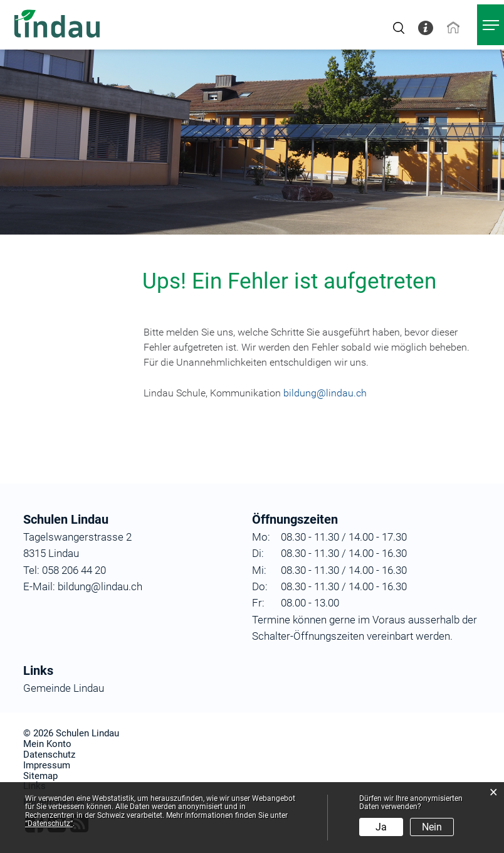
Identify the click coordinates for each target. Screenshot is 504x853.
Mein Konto (47, 744)
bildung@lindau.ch (325, 393)
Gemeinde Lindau (64, 688)
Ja (381, 827)
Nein (432, 827)
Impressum (47, 765)
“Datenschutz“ (49, 824)
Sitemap (40, 776)
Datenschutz (49, 755)
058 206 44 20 (73, 570)
